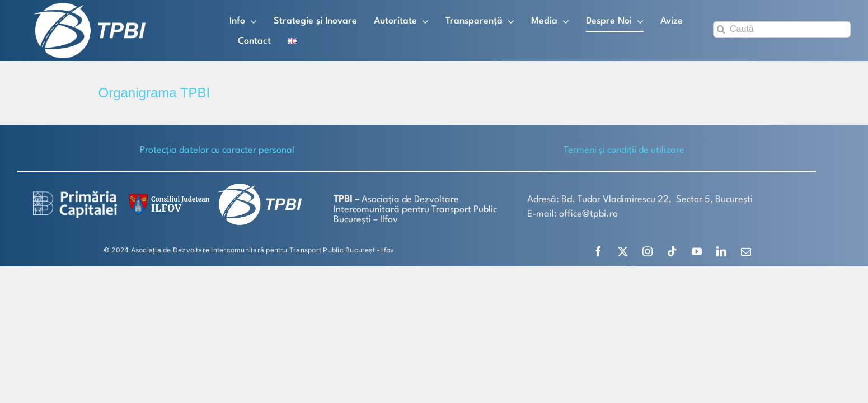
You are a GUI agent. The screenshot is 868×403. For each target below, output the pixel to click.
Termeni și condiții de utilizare (624, 150)
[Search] (721, 29)
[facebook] (598, 251)
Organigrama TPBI (154, 93)
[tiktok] (672, 251)
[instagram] (648, 251)
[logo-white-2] (75, 195)
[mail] (746, 251)
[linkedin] (721, 251)
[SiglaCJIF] (167, 196)
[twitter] (623, 251)
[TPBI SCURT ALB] (90, 7)
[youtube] (697, 251)
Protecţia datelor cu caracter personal (217, 150)
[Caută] (782, 29)
